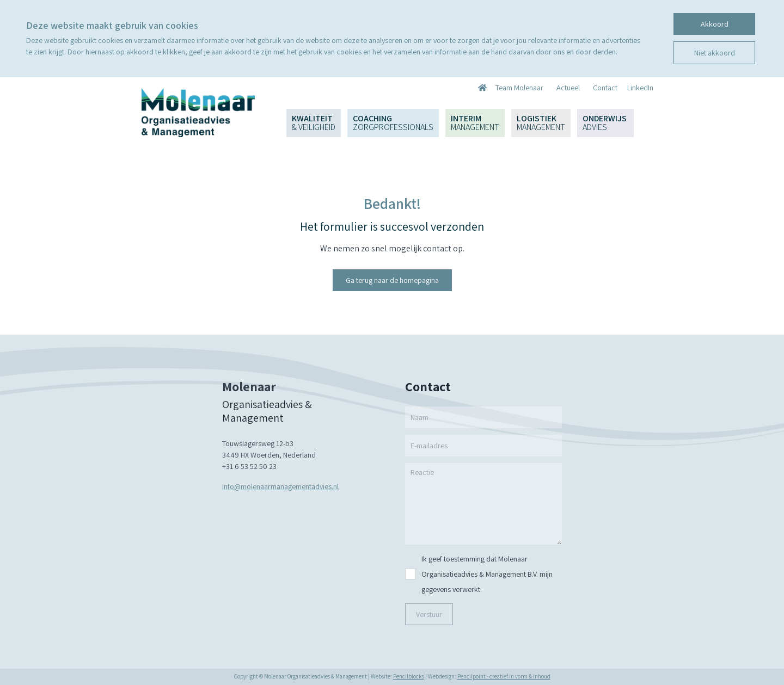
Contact (605, 88)
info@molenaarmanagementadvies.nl (280, 486)
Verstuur (429, 614)
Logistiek (541, 123)
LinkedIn (640, 88)
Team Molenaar (519, 88)
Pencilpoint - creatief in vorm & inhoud (504, 676)
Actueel (568, 88)
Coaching (393, 123)
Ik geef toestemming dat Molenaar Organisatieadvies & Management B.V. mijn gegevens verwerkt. (487, 574)
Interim (475, 123)
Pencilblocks (409, 676)
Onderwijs (605, 123)
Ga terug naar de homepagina (392, 280)
